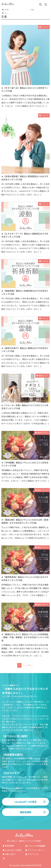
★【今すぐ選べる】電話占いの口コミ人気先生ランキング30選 (25, 89)
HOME (7, 10)
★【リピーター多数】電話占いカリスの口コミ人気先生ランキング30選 (25, 407)
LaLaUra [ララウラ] (33, 865)
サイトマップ (33, 854)
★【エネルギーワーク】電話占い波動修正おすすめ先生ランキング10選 (25, 235)
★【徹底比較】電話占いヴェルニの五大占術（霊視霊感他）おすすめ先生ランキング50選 (25, 521)
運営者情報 (26, 812)
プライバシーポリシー (36, 850)
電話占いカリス (44, 376)
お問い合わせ (10, 854)
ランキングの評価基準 (36, 846)
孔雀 (32, 10)
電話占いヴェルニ (43, 433)
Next (29, 665)
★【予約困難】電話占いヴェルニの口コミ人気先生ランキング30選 (25, 464)
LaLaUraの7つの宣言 (26, 802)
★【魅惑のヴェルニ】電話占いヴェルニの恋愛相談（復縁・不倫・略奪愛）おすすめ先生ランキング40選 (25, 637)
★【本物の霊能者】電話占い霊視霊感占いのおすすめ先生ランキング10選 (25, 178)
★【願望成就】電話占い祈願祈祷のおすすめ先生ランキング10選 (25, 292)
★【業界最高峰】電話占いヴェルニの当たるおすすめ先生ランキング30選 (25, 579)
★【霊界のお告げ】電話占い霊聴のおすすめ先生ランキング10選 (25, 350)
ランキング (45, 27)
